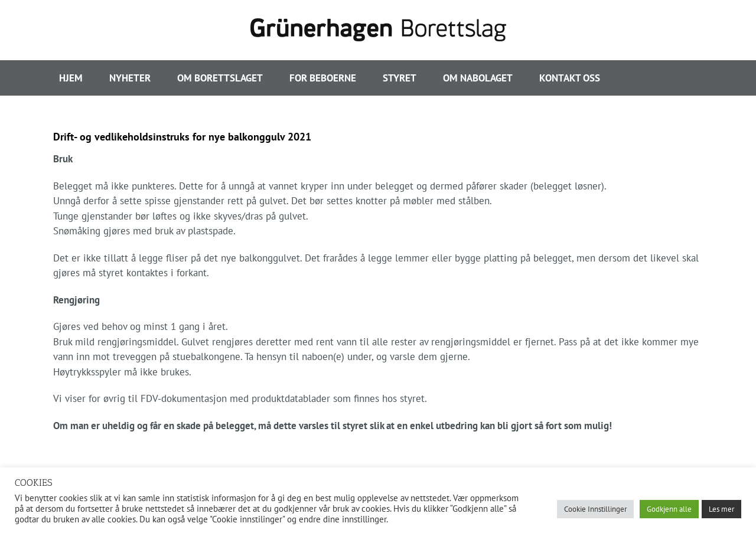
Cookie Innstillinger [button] (595, 509)
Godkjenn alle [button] (669, 509)
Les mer (721, 509)
